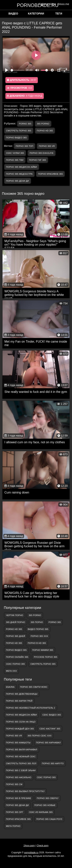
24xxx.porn (29, 846)
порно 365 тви (15, 160)
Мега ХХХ (11, 671)
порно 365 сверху (48, 798)
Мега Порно (13, 826)
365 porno (43, 124)
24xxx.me (63, 4)
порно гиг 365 (37, 160)
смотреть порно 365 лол (21, 763)
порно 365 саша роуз (49, 819)
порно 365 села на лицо (21, 722)
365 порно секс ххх (40, 736)
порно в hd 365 (37, 643)
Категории (36, 14)
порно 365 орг (15, 812)
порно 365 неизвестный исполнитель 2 (31, 708)
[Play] (7, 70)
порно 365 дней (16, 636)
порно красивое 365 (50, 174)
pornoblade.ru (36, 5)
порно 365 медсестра (19, 174)
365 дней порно (16, 622)
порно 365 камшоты (18, 743)
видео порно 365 (38, 629)
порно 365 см (14, 784)
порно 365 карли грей (19, 701)
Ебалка (10, 687)
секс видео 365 (52, 715)
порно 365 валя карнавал (22, 750)
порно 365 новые (45, 805)
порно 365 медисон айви (22, 167)
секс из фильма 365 (41, 812)
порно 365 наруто (53, 763)
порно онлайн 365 (17, 657)
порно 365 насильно (19, 777)
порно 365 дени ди (18, 181)
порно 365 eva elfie (42, 153)
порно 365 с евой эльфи (21, 770)
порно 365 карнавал (48, 743)
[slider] (17, 70)
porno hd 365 (14, 629)
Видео (13, 14)
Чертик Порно (15, 615)
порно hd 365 (45, 131)
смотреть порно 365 (19, 131)
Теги (59, 14)
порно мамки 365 (43, 650)
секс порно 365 (15, 664)
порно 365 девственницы (22, 694)
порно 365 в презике (19, 798)
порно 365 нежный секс (21, 757)
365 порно (37, 622)
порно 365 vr (47, 146)
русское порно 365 (46, 657)
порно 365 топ (24, 146)
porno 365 (25, 124)
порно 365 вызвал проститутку (25, 791)
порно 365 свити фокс (34, 687)
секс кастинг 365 (50, 729)
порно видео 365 (17, 138)
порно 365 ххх (39, 636)
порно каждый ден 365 (20, 729)
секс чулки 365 (15, 153)
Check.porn (43, 846)
